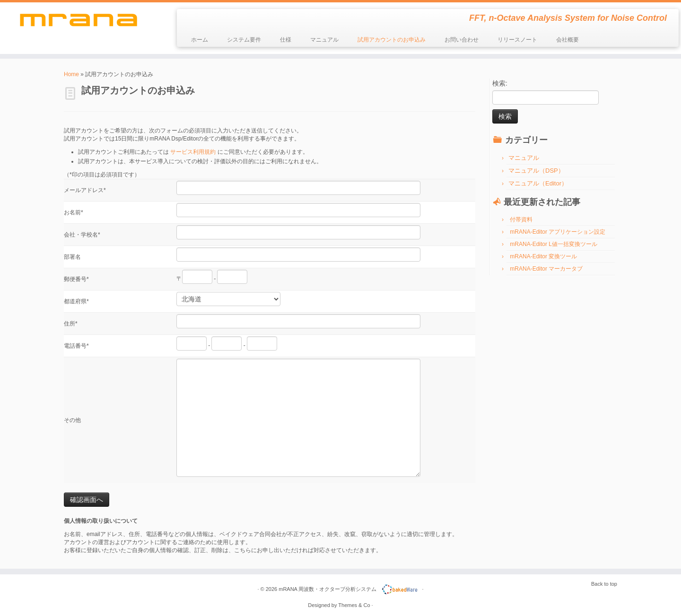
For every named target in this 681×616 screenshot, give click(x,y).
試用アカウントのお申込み (392, 40)
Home (71, 74)
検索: (500, 83)
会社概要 (567, 40)
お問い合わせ (462, 40)
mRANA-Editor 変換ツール (543, 256)
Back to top (604, 584)
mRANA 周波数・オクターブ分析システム (327, 589)
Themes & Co (354, 605)
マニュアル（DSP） (536, 171)
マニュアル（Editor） (538, 183)
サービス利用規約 (193, 152)
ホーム (200, 40)
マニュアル (324, 40)
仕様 (286, 40)
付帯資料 (521, 220)
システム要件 (244, 40)
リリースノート (517, 40)
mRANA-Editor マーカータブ (546, 269)
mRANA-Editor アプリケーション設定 (558, 232)
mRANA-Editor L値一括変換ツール (554, 244)
